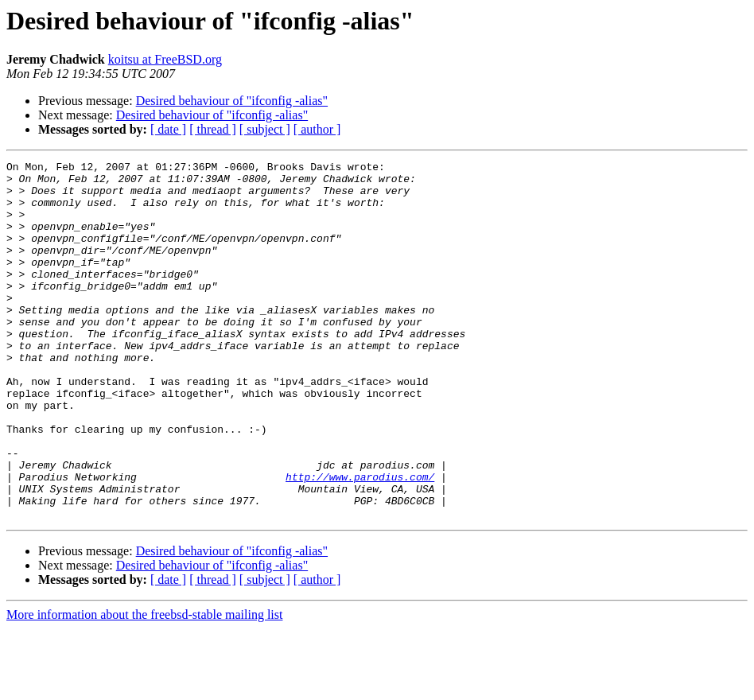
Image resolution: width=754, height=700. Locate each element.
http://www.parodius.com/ (360, 541)
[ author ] (317, 129)
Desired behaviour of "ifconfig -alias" (232, 101)
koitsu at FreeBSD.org (165, 59)
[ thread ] (213, 129)
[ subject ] (265, 129)
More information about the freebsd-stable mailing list (144, 686)
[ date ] (168, 129)
